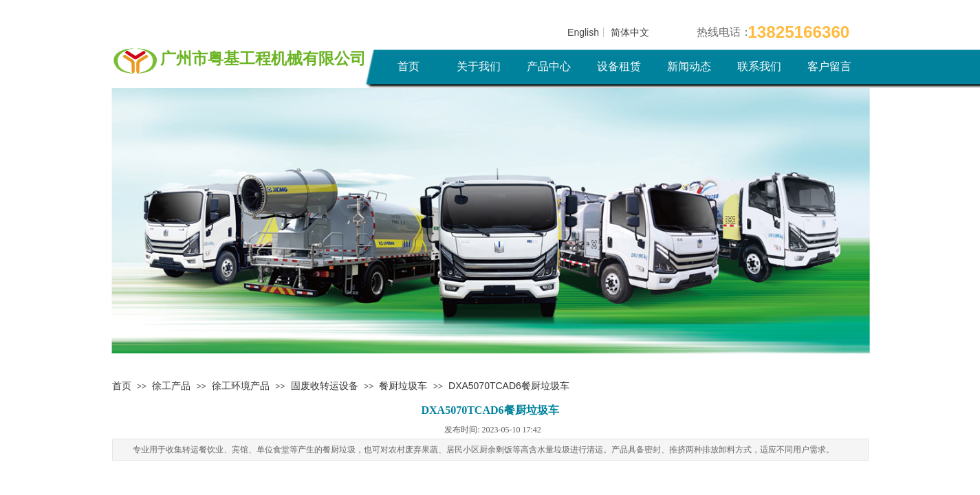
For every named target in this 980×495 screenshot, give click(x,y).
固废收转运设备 (325, 386)
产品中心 (549, 66)
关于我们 (479, 66)
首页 (409, 66)
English (583, 32)
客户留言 (829, 66)
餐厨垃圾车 (403, 386)
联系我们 (759, 66)
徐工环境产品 (241, 386)
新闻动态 (689, 66)
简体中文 (630, 32)
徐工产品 (171, 386)
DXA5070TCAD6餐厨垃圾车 (509, 386)
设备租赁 (619, 66)
